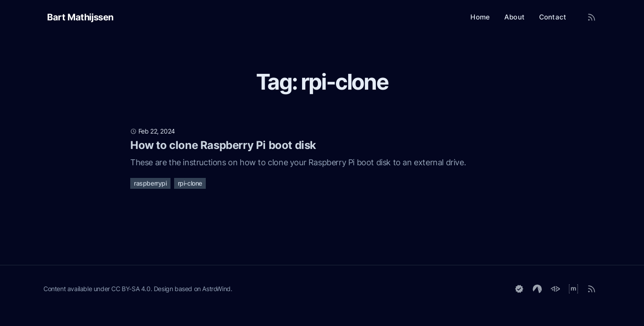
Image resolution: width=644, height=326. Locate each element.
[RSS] (592, 289)
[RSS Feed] (592, 17)
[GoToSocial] (555, 289)
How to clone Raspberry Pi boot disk (223, 145)
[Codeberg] (537, 289)
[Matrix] (573, 289)
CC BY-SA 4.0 (131, 289)
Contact (553, 17)
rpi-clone (190, 183)
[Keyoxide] (519, 289)
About (514, 17)
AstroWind (216, 289)
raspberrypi (150, 183)
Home (480, 17)
